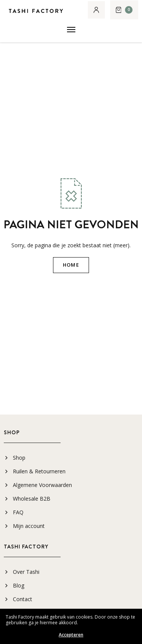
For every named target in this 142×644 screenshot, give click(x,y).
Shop (19, 458)
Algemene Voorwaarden (42, 485)
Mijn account (29, 526)
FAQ (18, 512)
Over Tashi (26, 572)
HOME (71, 265)
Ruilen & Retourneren (39, 471)
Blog (19, 585)
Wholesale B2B (32, 499)
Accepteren (71, 635)
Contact (23, 599)
